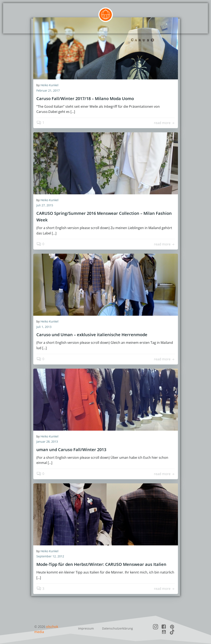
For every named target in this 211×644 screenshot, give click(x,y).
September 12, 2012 (50, 556)
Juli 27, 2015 (45, 205)
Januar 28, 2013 (47, 442)
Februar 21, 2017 (48, 91)
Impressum (86, 628)
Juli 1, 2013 (44, 327)
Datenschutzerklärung (117, 628)
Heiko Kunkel (49, 85)
